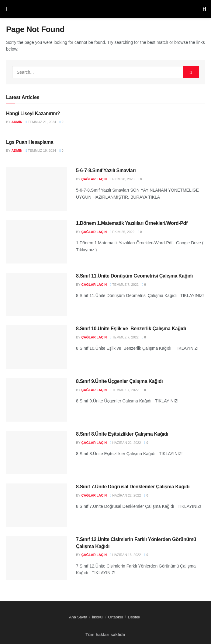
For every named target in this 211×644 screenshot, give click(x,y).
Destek (134, 617)
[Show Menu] (6, 9)
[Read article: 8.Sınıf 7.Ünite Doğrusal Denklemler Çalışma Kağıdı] (36, 505)
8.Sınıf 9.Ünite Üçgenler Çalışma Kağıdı (119, 381)
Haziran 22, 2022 (125, 443)
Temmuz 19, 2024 (41, 150)
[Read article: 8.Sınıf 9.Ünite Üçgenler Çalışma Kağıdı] (36, 400)
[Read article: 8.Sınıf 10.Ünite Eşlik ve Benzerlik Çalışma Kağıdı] (36, 347)
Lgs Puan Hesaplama (30, 142)
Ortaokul (116, 617)
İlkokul (98, 617)
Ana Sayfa (78, 617)
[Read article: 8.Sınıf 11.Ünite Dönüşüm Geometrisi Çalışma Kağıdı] (36, 294)
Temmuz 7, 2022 (124, 285)
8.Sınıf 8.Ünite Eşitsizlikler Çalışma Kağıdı (122, 434)
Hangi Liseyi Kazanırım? (33, 113)
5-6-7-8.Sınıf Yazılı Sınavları (106, 170)
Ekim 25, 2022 (122, 232)
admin (17, 122)
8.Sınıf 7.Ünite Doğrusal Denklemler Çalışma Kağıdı (133, 487)
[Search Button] (205, 9)
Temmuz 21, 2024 (41, 122)
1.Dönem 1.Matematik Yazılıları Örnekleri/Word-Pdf (132, 223)
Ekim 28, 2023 (122, 179)
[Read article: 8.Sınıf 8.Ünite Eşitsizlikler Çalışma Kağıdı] (36, 453)
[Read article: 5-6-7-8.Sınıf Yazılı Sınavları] (36, 189)
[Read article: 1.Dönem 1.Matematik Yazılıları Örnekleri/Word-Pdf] (36, 242)
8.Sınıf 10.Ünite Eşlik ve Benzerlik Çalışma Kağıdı (131, 329)
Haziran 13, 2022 (125, 555)
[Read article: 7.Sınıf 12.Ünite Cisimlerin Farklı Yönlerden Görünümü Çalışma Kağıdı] (36, 558)
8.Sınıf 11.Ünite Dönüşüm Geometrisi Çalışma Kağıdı (134, 276)
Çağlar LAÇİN (94, 179)
